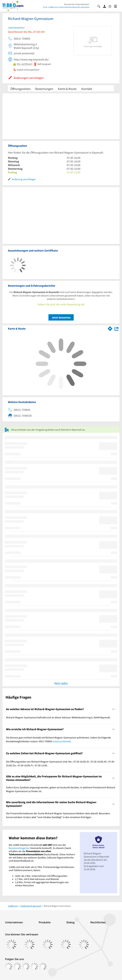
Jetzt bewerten (61, 317)
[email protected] (62, 741)
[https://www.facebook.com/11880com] (9, 966)
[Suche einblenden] (100, 6)
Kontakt (87, 89)
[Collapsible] (114, 709)
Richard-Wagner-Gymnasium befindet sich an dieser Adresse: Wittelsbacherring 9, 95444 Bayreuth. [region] (58, 717)
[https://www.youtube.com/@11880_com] (43, 966)
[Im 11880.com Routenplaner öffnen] (110, 328)
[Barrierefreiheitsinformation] (111, 6)
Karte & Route (67, 89)
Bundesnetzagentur (19, 848)
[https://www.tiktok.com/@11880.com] (26, 966)
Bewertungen (44, 89)
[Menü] (117, 6)
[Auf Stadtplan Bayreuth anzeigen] (116, 328)
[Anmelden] (106, 6)
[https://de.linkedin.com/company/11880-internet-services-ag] (34, 966)
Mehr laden (61, 683)
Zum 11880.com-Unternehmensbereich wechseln (66, 7)
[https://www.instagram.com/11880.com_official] (17, 966)
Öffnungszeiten (20, 89)
